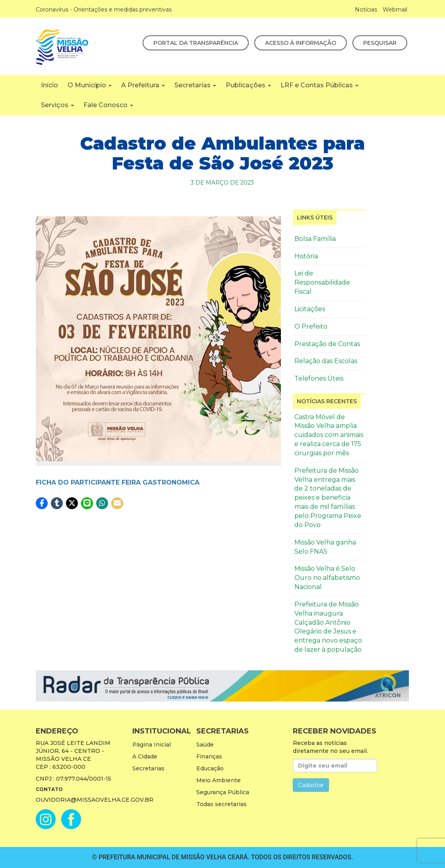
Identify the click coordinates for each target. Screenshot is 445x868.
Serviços (57, 105)
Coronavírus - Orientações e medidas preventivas (104, 10)
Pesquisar (380, 43)
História (306, 256)
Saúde (205, 745)
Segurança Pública (223, 792)
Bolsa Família (315, 239)
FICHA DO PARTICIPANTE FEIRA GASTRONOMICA (118, 482)
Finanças (209, 756)
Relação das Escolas (326, 361)
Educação (210, 768)
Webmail (395, 10)
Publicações (248, 85)
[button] (42, 503)
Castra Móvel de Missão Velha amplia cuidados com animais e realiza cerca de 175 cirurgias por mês (329, 435)
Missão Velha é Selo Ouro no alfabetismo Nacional (327, 578)
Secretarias (195, 85)
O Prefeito (311, 326)
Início (49, 85)
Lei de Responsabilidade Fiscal (322, 282)
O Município (90, 85)
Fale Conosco (108, 105)
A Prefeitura (143, 85)
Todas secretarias (222, 804)
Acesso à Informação (301, 43)
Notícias (366, 10)
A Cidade (145, 756)
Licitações (310, 309)
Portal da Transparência (196, 43)
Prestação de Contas (327, 344)
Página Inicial (152, 745)
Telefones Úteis (319, 378)
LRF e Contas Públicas (319, 85)
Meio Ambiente (219, 780)
